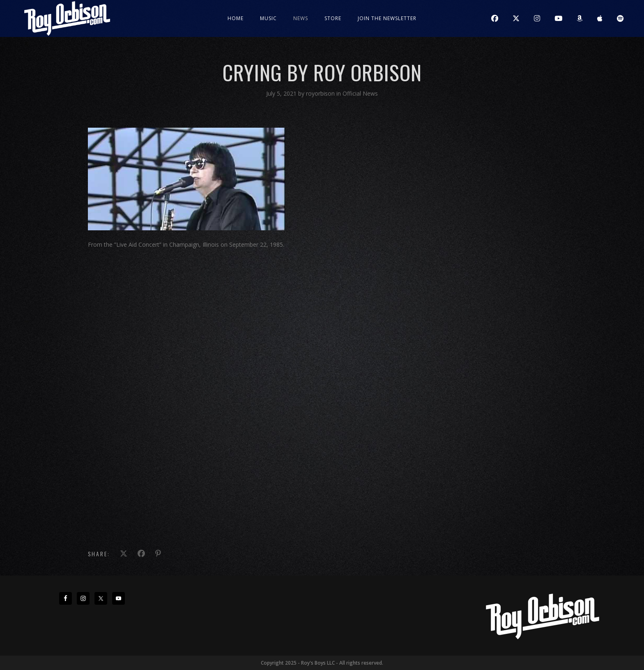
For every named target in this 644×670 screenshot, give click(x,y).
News (301, 18)
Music (268, 18)
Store (333, 18)
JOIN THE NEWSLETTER (387, 18)
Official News (360, 93)
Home (236, 18)
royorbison (321, 93)
